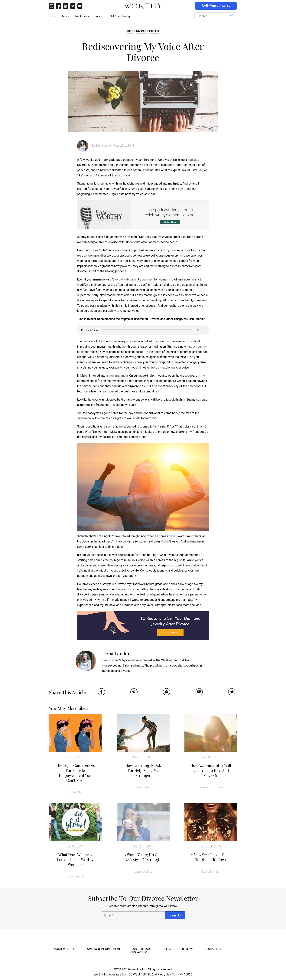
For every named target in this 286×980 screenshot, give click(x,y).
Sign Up (175, 915)
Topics (65, 16)
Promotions (213, 949)
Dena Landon (105, 146)
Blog (130, 31)
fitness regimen (197, 347)
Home (52, 16)
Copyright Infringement (103, 949)
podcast (193, 160)
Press (167, 949)
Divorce (141, 31)
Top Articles (82, 16)
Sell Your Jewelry (216, 6)
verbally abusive (125, 279)
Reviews (188, 949)
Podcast (99, 16)
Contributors (141, 949)
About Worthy (64, 949)
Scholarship (138, 952)
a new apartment (117, 376)
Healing (154, 31)
